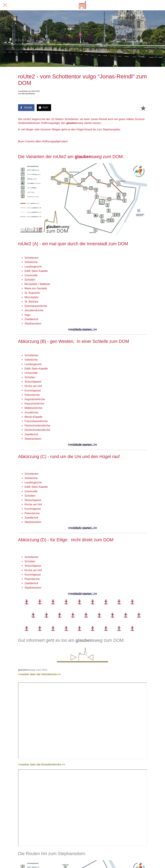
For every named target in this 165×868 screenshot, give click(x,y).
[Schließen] (5, 5)
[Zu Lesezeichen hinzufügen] (143, 108)
